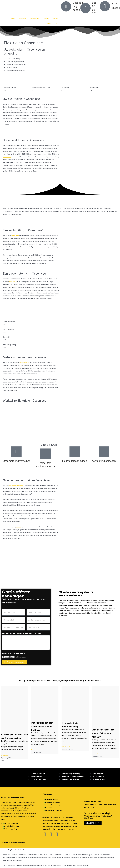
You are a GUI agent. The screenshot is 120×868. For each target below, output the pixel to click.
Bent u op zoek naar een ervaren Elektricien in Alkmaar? (105, 733)
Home (13, 19)
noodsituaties (7, 157)
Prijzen (56, 19)
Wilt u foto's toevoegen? (14, 653)
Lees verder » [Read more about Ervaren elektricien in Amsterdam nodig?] (66, 746)
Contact (48, 23)
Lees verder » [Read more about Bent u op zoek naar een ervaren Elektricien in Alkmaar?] (96, 754)
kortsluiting (15, 236)
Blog (56, 23)
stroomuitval (13, 282)
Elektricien (22, 19)
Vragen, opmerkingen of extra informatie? (21, 633)
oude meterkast (24, 363)
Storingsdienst (35, 19)
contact (19, 527)
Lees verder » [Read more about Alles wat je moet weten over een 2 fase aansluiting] (6, 759)
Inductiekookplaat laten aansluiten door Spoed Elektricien (45, 726)
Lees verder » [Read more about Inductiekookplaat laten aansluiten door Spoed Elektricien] (36, 750)
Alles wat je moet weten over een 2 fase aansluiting (14, 738)
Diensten (46, 19)
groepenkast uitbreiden (17, 486)
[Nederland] (60, 570)
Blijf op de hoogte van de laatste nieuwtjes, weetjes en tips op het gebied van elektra (60, 681)
